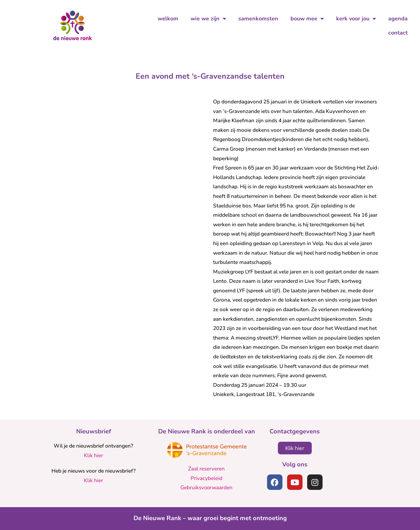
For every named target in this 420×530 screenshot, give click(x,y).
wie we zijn (208, 19)
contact (398, 33)
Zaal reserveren (206, 469)
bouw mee (307, 19)
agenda (398, 19)
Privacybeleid (206, 478)
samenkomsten (258, 19)
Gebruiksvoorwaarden (206, 488)
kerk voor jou (356, 19)
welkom (168, 19)
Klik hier (93, 455)
